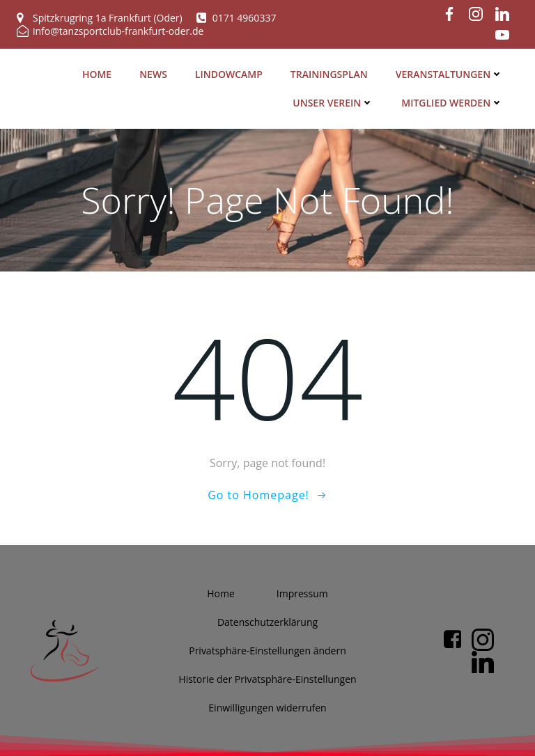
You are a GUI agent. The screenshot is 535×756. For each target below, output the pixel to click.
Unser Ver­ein (334, 101)
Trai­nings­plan (331, 73)
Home (98, 73)
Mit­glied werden (453, 101)
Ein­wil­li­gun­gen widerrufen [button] (267, 707)
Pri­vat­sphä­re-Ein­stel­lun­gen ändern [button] (267, 650)
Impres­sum (302, 593)
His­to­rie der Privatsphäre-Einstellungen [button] (267, 678)
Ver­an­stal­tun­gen (451, 73)
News (155, 73)
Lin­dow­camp (230, 73)
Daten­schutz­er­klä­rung (267, 621)
